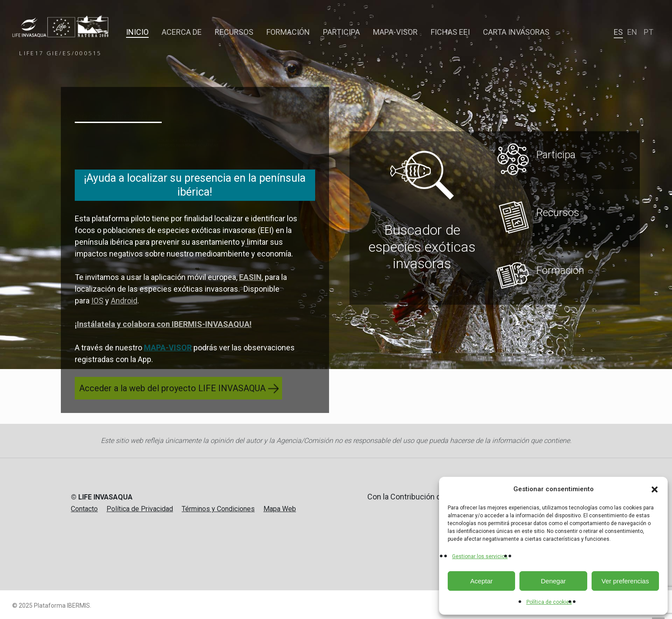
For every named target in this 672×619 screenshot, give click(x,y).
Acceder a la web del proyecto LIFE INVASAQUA (172, 388)
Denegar (553, 581)
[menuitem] (618, 32)
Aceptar (482, 581)
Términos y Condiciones (218, 509)
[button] (655, 489)
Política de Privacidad (140, 509)
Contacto (84, 509)
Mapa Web (280, 509)
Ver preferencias (625, 581)
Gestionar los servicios (480, 556)
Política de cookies (549, 602)
